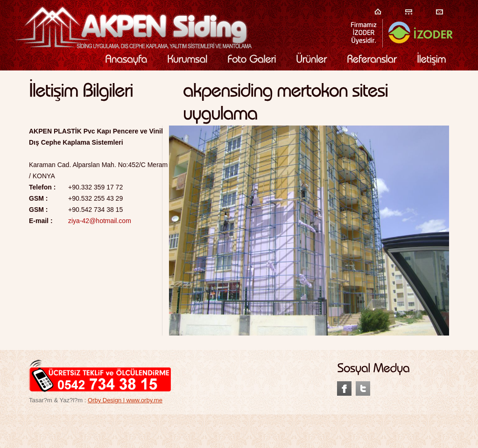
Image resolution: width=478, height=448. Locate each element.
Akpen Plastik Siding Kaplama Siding (133, 27)
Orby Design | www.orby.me (125, 400)
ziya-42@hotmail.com (100, 221)
